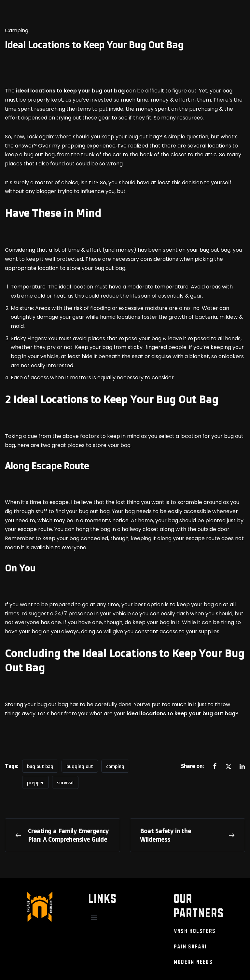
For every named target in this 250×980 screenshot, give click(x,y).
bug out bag (40, 766)
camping (115, 766)
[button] (94, 918)
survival (65, 783)
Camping (17, 30)
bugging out (80, 766)
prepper (35, 783)
